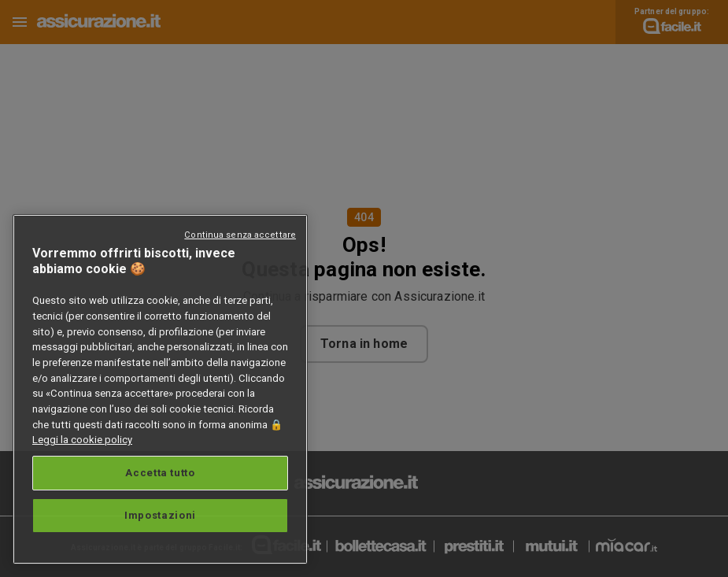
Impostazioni (160, 515)
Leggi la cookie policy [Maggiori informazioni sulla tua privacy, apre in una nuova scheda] (82, 440)
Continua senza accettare (240, 235)
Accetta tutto (160, 473)
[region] (160, 389)
